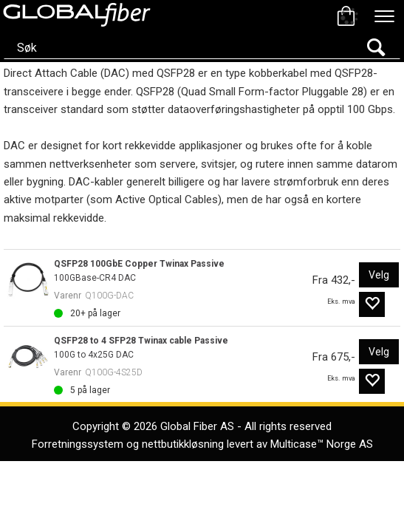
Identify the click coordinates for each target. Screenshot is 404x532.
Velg (379, 275)
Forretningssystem (78, 444)
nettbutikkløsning (183, 444)
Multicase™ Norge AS (322, 444)
